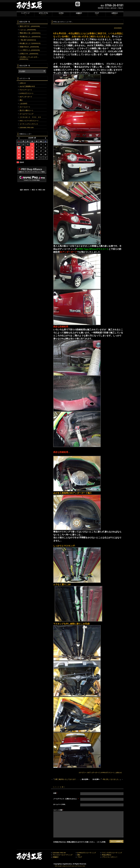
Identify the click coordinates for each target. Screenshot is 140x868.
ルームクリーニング (26, 114)
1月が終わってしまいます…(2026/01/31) (29, 58)
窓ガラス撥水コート (26, 110)
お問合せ (114, 14)
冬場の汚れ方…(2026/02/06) (29, 47)
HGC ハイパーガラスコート (29, 121)
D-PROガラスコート (108, 773)
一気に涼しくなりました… (111, 779)
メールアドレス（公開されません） (66, 799)
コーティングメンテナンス (29, 124)
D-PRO (61, 14)
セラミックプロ (43, 14)
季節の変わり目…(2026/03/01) (30, 33)
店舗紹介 (79, 14)
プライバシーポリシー (110, 857)
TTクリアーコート (26, 90)
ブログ (97, 14)
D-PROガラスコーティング (87, 853)
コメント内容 (58, 810)
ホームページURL (59, 804)
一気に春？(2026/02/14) (28, 40)
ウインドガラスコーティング (112, 853)
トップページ (25, 14)
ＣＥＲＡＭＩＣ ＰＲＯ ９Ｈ (30, 117)
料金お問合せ (107, 855)
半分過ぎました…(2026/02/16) (30, 37)
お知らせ (119, 773)
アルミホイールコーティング (62, 855)
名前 (55, 793)
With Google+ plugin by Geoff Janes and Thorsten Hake (70, 866)
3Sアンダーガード (93, 773)
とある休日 (23, 104)
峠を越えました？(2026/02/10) (30, 43)
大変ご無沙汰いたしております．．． (67, 779)
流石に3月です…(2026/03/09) (30, 26)
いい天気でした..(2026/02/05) (30, 50)
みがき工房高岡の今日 (27, 86)
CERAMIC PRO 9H (59, 853)
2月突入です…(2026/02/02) (29, 54)
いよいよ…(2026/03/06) (28, 30)
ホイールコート (25, 107)
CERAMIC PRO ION (27, 128)
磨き (21, 100)
